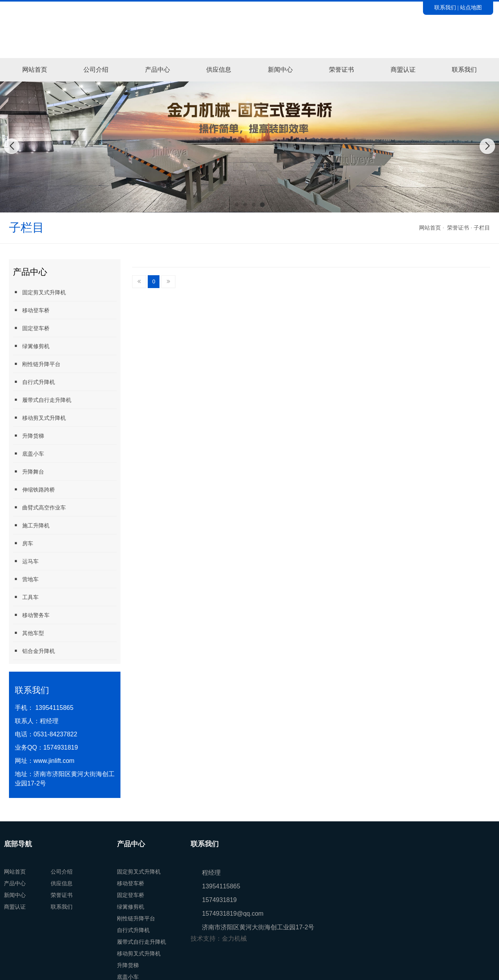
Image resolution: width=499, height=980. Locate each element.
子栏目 (482, 228)
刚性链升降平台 (37, 364)
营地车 (26, 579)
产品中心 (157, 70)
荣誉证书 (342, 70)
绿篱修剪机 (31, 346)
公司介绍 (96, 70)
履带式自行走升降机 (42, 400)
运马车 (26, 561)
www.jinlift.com (54, 761)
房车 (23, 543)
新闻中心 (280, 70)
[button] (237, 205)
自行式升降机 (34, 382)
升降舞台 (28, 471)
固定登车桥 (31, 328)
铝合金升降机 (34, 651)
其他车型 (28, 633)
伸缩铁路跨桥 (34, 489)
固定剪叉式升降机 (39, 292)
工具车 (26, 597)
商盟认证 (403, 70)
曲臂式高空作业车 (39, 507)
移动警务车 (31, 615)
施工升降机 (31, 525)
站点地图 (471, 7)
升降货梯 (28, 436)
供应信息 (219, 70)
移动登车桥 (31, 310)
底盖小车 (28, 454)
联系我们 (445, 7)
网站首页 (35, 70)
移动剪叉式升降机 (39, 418)
